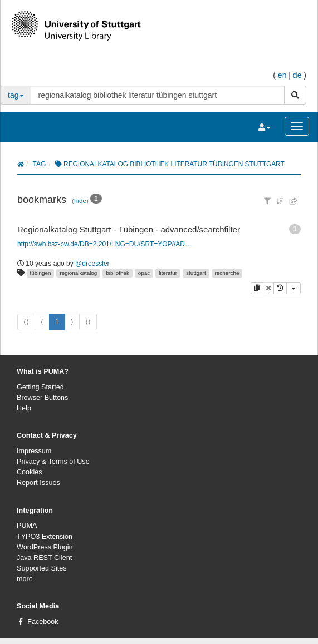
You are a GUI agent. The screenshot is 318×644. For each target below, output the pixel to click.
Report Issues (38, 483)
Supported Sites (42, 568)
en (282, 75)
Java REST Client (44, 558)
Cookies (30, 472)
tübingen (41, 273)
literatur (168, 273)
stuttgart (196, 273)
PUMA (27, 526)
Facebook (43, 622)
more (25, 579)
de (297, 75)
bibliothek (118, 273)
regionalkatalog (78, 273)
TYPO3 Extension (45, 537)
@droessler (92, 264)
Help (24, 408)
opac (144, 273)
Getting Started (40, 387)
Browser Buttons (42, 398)
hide (80, 200)
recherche (227, 273)
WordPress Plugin (45, 547)
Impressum (34, 451)
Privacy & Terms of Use (53, 462)
